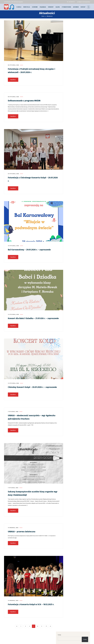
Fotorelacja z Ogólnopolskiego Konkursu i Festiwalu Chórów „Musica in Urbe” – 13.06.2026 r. (77, 59)
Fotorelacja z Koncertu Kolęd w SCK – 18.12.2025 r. (33, 609)
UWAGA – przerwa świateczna (23, 537)
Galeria (71, 116)
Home (43, 16)
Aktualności (72, 112)
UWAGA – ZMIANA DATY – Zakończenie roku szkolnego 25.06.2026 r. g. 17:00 (76, 51)
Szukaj (69, 23)
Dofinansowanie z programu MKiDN (26, 100)
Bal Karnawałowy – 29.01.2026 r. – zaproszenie (31, 249)
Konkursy (71, 119)
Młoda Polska (72, 123)
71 (46, 631)
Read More (13, 79)
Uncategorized (73, 126)
